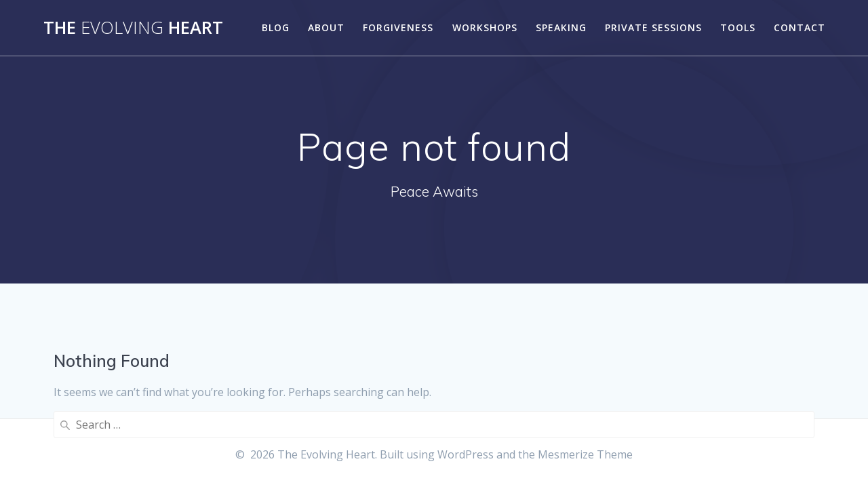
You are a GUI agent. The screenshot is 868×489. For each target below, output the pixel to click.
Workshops (485, 27)
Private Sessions (653, 27)
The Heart (133, 28)
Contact (800, 27)
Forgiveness (398, 27)
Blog (276, 27)
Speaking (561, 27)
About (326, 27)
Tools (738, 27)
